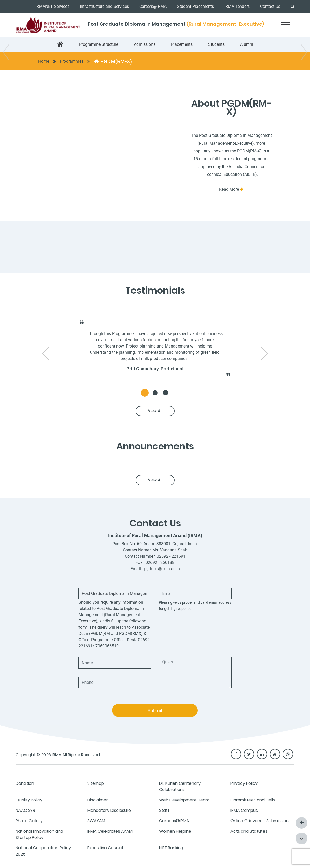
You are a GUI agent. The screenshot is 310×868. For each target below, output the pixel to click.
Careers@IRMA (153, 6)
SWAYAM (96, 821)
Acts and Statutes (249, 831)
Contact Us (270, 6)
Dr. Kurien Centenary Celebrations (180, 786)
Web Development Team (184, 800)
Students (216, 44)
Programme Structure (99, 44)
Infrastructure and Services (104, 6)
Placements (182, 44)
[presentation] (46, 353)
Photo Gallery (29, 821)
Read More (231, 189)
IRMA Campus (244, 810)
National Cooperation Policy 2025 (43, 851)
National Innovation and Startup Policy (39, 834)
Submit (155, 711)
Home (44, 61)
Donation (25, 783)
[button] (145, 393)
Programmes (72, 61)
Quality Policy (29, 800)
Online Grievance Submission (260, 821)
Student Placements (195, 6)
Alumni (247, 44)
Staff (164, 810)
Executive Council (105, 848)
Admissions (145, 44)
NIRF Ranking (171, 848)
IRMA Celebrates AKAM (110, 831)
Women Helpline (175, 831)
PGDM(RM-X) (113, 61)
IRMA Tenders (237, 6)
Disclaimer (98, 800)
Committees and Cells (253, 800)
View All (155, 411)
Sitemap (96, 783)
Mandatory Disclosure (109, 810)
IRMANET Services (52, 6)
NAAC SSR (25, 810)
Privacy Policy (244, 783)
